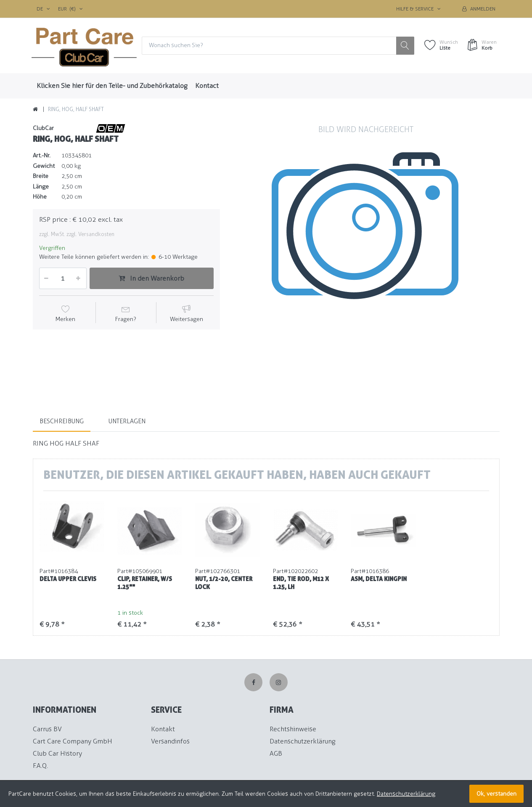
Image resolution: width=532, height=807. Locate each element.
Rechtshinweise (293, 729)
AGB (276, 753)
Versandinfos (170, 741)
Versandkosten (96, 234)
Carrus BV (47, 729)
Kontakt (163, 729)
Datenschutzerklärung (302, 741)
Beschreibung (62, 421)
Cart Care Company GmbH (73, 741)
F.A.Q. (40, 766)
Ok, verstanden (496, 794)
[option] (366, 257)
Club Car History (57, 753)
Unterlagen (127, 421)
